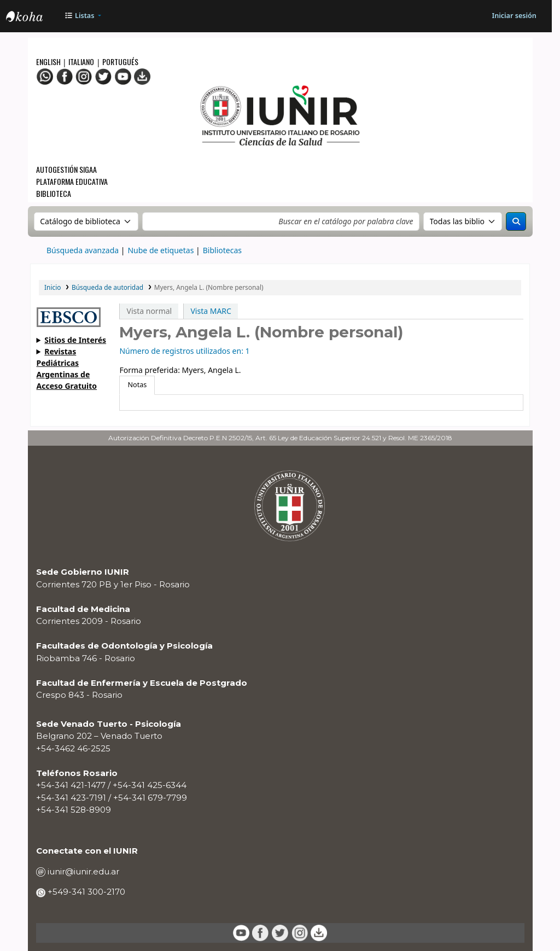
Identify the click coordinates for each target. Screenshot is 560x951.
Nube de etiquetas (161, 250)
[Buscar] (516, 221)
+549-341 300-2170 (85, 892)
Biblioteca (54, 193)
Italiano (81, 62)
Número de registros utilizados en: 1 (184, 351)
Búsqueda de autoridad (107, 287)
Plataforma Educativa (72, 181)
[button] (83, 16)
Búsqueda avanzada (83, 250)
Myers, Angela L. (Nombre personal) (209, 287)
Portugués (120, 62)
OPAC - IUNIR (33, 17)
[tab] (137, 385)
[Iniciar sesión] (514, 16)
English (49, 62)
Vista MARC (211, 311)
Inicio (52, 287)
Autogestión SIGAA (66, 169)
